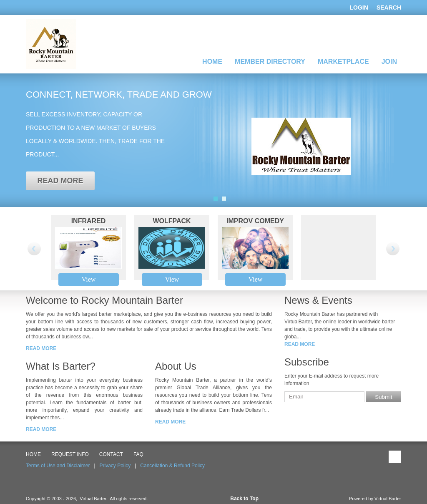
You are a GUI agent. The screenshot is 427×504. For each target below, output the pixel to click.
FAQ (138, 454)
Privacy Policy (115, 466)
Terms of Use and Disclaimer (58, 466)
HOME (33, 454)
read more (60, 181)
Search (389, 8)
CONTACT (111, 454)
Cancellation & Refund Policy (172, 466)
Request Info (70, 454)
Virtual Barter (388, 499)
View (89, 279)
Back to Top (244, 499)
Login (359, 8)
